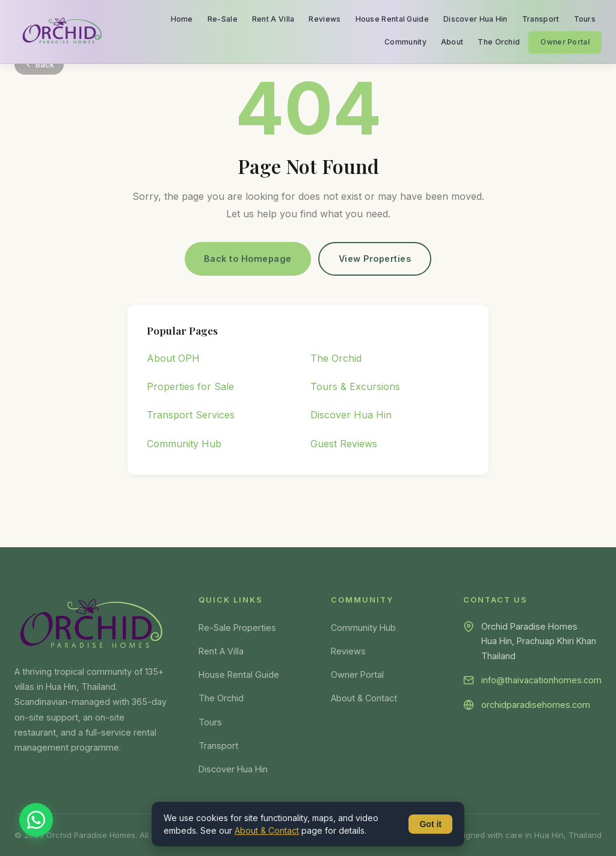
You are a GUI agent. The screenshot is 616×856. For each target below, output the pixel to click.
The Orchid (499, 42)
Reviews (325, 19)
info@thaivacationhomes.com (541, 680)
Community (405, 42)
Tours (585, 19)
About (452, 42)
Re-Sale (223, 19)
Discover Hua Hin (476, 19)
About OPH (173, 358)
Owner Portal (565, 42)
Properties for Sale (190, 386)
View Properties (375, 259)
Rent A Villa (273, 19)
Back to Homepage (248, 259)
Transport (541, 19)
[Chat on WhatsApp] (36, 820)
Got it (430, 824)
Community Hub (184, 444)
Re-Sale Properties (237, 628)
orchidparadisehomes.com (536, 705)
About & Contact (364, 698)
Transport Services (191, 415)
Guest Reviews (344, 444)
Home (182, 19)
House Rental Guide (392, 19)
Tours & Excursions (355, 386)
